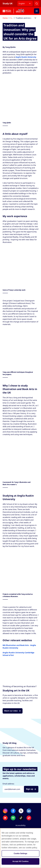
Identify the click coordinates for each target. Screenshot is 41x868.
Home (6, 18)
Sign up (30, 789)
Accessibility (20, 825)
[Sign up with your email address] (13, 789)
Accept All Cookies (20, 861)
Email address (8, 784)
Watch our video (11, 711)
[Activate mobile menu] (37, 11)
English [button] (22, 4)
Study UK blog (13, 18)
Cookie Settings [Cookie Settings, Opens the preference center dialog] (20, 853)
